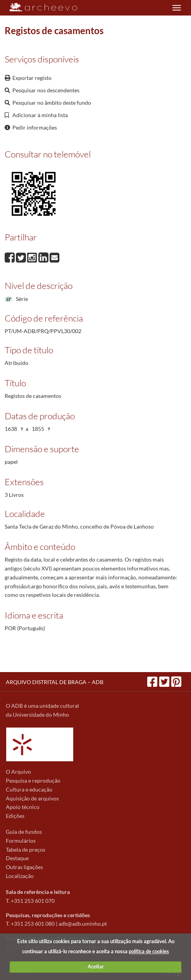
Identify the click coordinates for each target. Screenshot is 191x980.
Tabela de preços (26, 850)
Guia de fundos (24, 832)
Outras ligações (24, 867)
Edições (15, 816)
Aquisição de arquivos (32, 798)
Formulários (21, 841)
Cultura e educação (29, 789)
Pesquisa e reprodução (33, 780)
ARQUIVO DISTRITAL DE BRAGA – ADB (55, 682)
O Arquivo (18, 772)
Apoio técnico (23, 807)
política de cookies (149, 951)
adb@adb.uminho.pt (83, 924)
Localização (20, 876)
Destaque (17, 858)
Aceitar (96, 966)
